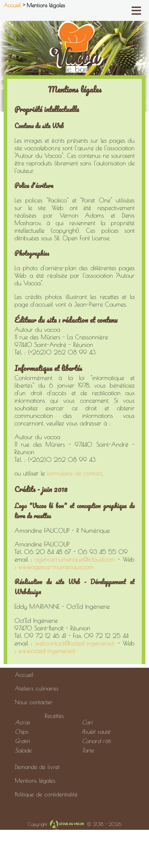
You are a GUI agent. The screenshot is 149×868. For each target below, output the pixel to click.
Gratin (22, 741)
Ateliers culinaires (37, 688)
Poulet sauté (96, 731)
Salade (23, 750)
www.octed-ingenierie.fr (47, 651)
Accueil (13, 5)
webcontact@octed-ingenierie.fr (75, 643)
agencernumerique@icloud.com (75, 559)
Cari (87, 722)
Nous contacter (34, 702)
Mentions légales (35, 780)
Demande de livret (37, 767)
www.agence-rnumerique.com (56, 567)
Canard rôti (96, 741)
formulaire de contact (74, 473)
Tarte (88, 750)
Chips (21, 731)
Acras (22, 722)
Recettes (54, 716)
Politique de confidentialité (46, 794)
